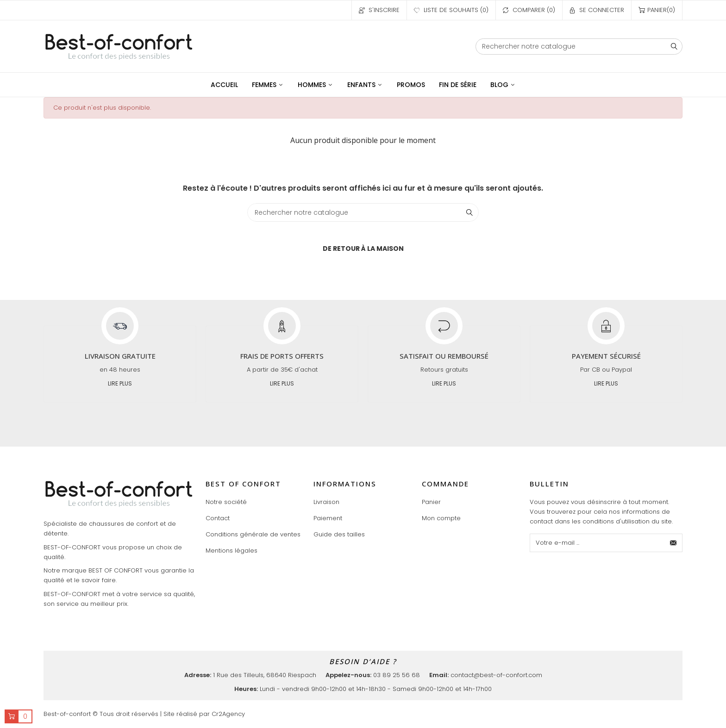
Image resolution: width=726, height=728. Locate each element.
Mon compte (441, 518)
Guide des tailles (339, 534)
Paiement (328, 518)
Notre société (226, 502)
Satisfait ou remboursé (444, 356)
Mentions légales (232, 551)
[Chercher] (579, 47)
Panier (431, 502)
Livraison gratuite (120, 356)
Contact (218, 518)
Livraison (326, 502)
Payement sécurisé (606, 356)
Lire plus (120, 383)
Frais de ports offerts (282, 356)
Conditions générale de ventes (253, 534)
